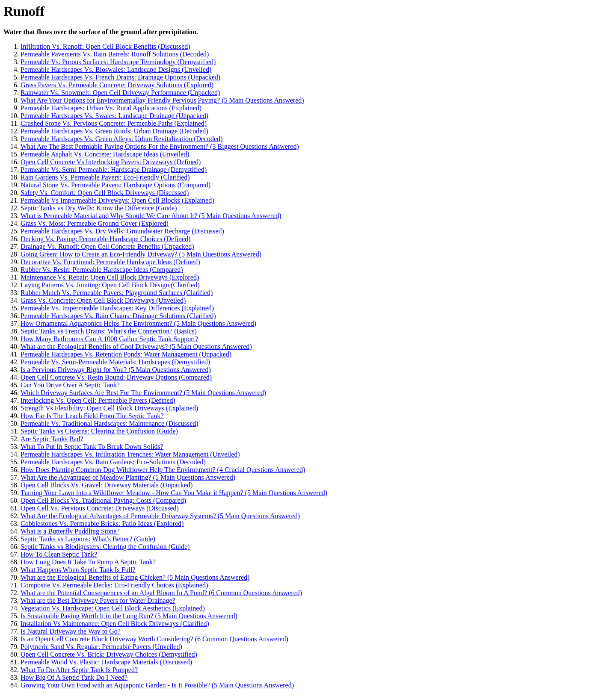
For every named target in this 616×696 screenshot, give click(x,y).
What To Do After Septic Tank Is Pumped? (79, 670)
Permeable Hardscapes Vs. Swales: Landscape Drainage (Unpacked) (114, 116)
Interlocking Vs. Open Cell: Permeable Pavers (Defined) (98, 400)
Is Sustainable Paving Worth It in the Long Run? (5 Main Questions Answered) (129, 616)
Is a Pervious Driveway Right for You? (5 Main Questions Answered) (116, 370)
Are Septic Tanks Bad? (52, 439)
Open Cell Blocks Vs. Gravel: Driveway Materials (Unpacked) (107, 485)
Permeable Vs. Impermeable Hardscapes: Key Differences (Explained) (117, 308)
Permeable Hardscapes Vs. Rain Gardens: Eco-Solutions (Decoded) (113, 462)
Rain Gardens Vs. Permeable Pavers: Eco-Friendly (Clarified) (105, 177)
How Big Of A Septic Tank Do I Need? (74, 677)
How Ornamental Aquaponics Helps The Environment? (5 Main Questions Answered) (138, 323)
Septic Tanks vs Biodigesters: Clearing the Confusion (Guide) (105, 547)
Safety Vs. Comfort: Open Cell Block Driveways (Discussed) (105, 193)
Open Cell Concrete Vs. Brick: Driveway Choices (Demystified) (109, 654)
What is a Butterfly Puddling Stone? (70, 531)
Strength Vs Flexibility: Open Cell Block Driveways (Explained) (109, 408)
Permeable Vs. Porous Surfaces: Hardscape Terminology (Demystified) (118, 62)
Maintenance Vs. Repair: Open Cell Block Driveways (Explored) (110, 277)
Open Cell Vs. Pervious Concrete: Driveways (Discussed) (100, 508)
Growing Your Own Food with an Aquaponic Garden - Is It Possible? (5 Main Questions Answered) (157, 685)
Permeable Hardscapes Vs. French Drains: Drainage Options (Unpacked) (120, 77)
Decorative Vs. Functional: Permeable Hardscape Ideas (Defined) (110, 262)
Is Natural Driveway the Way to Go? (71, 631)
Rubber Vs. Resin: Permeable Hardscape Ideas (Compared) (102, 270)
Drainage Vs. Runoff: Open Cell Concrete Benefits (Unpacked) (107, 246)
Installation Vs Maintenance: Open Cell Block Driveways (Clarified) (115, 624)
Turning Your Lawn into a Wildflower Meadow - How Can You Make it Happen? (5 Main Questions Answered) (174, 493)
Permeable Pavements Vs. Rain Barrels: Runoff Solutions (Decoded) (115, 54)
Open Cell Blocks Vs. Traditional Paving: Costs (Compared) (103, 500)
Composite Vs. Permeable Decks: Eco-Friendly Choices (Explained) (114, 585)
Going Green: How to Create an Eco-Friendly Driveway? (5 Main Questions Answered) (141, 254)
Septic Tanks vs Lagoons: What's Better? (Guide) (88, 539)
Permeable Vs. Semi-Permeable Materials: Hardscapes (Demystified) (115, 362)
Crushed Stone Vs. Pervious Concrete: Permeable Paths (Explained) (114, 123)
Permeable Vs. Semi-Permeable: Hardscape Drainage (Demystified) (114, 170)
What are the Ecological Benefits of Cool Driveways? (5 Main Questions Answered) (136, 347)
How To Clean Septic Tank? (59, 554)
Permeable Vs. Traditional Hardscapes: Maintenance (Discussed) (110, 423)
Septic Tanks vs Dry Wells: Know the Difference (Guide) (99, 208)
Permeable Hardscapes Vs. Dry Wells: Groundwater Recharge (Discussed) (122, 231)
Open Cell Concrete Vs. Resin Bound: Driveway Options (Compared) (116, 377)
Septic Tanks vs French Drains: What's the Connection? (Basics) (109, 331)
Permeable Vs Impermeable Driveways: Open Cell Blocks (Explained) (117, 200)
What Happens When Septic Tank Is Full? (78, 570)
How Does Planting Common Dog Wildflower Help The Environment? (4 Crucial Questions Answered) (163, 470)
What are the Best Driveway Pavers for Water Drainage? (98, 600)
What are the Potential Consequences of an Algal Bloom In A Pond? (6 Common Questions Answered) (161, 593)
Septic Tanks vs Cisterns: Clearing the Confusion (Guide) (99, 431)
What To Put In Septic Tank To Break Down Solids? (92, 447)
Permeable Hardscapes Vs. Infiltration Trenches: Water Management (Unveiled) (130, 454)
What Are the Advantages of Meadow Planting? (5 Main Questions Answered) (128, 477)
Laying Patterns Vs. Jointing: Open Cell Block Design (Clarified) (110, 285)
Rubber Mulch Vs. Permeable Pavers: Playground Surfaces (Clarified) (117, 293)
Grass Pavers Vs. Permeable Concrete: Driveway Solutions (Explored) (117, 85)
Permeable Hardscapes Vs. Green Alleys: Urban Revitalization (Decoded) (121, 139)
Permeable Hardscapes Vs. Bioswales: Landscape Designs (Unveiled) (116, 69)
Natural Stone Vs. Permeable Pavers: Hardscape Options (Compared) (115, 185)
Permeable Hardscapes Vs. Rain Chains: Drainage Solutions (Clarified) (118, 316)
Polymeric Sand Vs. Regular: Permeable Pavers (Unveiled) (101, 647)
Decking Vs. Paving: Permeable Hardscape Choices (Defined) (105, 239)
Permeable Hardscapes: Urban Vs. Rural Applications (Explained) (111, 108)
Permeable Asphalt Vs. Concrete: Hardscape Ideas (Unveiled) (105, 154)
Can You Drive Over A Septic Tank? (70, 385)
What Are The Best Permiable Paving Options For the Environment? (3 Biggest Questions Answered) (160, 146)
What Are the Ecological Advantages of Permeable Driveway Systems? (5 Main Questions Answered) (160, 516)
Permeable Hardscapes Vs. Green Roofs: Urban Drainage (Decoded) (114, 131)
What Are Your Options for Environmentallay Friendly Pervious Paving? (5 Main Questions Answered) (162, 100)
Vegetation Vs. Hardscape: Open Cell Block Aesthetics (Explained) (113, 608)
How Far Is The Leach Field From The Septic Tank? (92, 416)
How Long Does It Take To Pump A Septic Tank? (88, 562)
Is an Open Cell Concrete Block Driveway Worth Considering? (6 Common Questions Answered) (154, 639)
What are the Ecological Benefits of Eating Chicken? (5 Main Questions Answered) (135, 577)
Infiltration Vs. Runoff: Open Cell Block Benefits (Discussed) (105, 46)
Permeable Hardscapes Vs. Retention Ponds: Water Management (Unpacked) (126, 354)
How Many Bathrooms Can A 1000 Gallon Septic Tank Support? (109, 339)
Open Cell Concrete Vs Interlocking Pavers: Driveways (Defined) (111, 162)
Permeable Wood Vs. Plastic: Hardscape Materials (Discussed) (106, 662)
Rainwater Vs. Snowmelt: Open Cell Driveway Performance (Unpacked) (120, 93)
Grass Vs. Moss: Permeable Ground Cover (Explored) (95, 223)
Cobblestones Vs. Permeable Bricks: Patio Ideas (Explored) (102, 523)
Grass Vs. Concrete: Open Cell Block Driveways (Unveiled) (103, 300)
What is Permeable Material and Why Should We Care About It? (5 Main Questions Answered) (151, 216)
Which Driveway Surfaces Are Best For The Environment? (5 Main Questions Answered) (143, 393)
